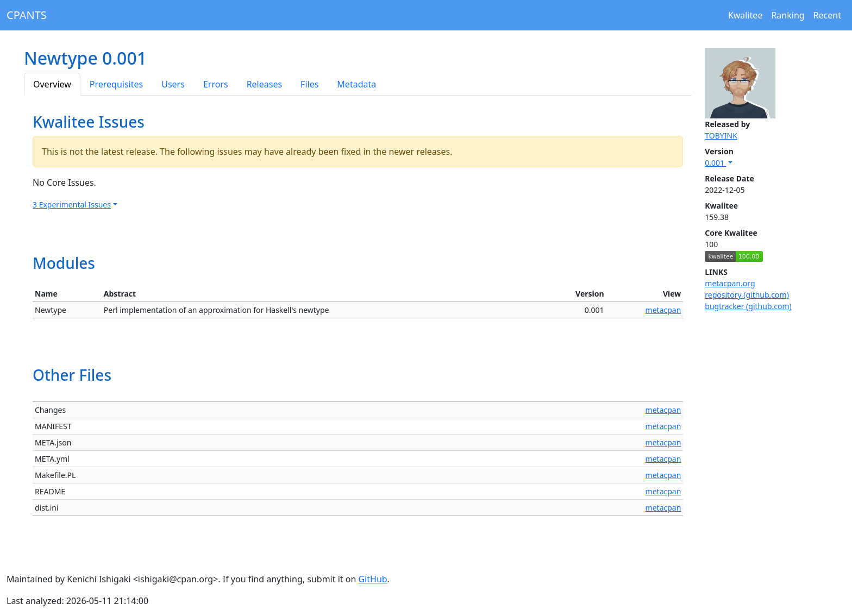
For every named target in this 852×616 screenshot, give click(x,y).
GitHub (372, 579)
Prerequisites (116, 84)
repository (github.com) (747, 295)
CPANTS (27, 15)
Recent (827, 15)
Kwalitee (745, 15)
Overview (52, 84)
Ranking (788, 15)
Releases (264, 84)
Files (309, 84)
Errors (216, 84)
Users (173, 84)
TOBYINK (721, 136)
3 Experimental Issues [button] (72, 205)
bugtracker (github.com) (748, 306)
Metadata (356, 84)
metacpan (663, 310)
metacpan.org (730, 283)
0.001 (715, 163)
